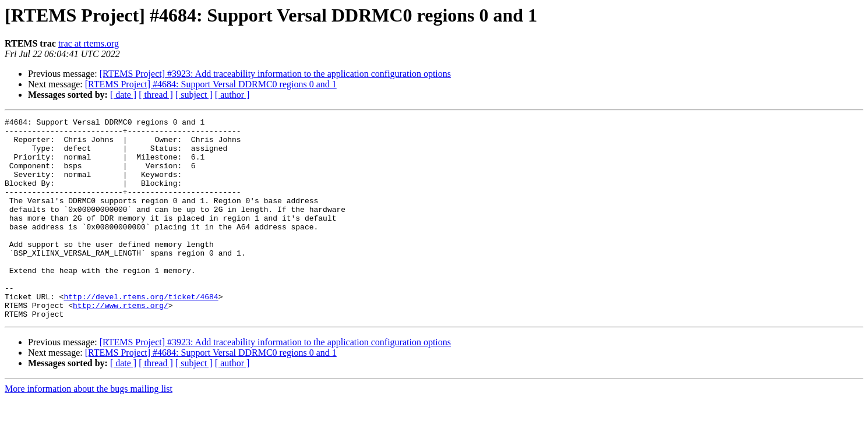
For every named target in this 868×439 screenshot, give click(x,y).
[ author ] (232, 95)
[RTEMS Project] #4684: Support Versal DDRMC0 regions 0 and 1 (211, 84)
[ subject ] (194, 95)
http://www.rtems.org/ (121, 344)
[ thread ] (156, 95)
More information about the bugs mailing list (89, 429)
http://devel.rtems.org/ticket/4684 (141, 333)
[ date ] (123, 95)
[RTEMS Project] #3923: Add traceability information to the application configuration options (275, 74)
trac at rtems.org (89, 43)
